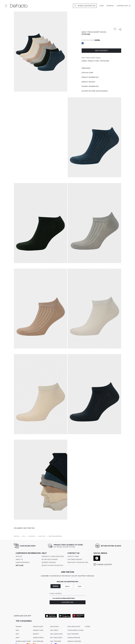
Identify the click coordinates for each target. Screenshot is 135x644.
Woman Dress (38, 638)
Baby (18, 638)
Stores (88, 627)
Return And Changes (50, 560)
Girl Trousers (56, 641)
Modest (36, 634)
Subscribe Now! (67, 602)
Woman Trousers (74, 641)
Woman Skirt (38, 627)
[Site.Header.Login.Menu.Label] (6, 6)
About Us (19, 560)
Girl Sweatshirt (56, 634)
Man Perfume (38, 641)
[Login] (102, 6)
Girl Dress (54, 630)
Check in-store (87, 73)
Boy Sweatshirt (56, 638)
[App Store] (51, 616)
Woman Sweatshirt (23, 641)
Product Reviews (88, 82)
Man (17, 630)
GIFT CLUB (19, 566)
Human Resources (23, 563)
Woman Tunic (38, 630)
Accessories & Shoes (76, 630)
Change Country (104, 564)
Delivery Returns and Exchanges (95, 91)
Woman (55, 586)
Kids (80, 586)
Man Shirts (55, 627)
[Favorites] (110, 6)
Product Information (90, 77)
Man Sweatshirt (74, 627)
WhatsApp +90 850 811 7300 (78, 563)
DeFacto (19, 557)
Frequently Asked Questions (53, 557)
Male (67, 586)
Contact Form (73, 557)
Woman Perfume (74, 638)
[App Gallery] (78, 616)
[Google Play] (65, 616)
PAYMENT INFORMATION (90, 86)
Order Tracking (49, 563)
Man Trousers (73, 634)
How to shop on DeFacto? (52, 566)
